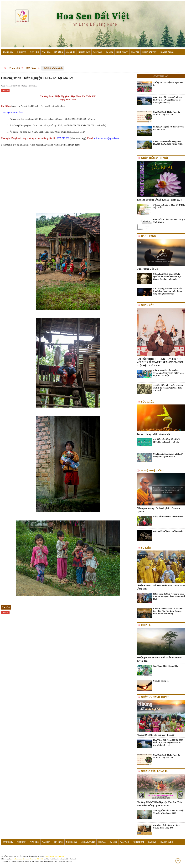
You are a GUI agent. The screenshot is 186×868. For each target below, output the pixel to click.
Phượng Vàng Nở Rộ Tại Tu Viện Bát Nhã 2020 (168, 128)
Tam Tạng (98, 52)
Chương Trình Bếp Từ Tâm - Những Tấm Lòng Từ (166, 826)
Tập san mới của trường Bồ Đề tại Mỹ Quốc (169, 206)
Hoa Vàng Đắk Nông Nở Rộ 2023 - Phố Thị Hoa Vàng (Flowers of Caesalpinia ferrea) (169, 100)
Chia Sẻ (146, 625)
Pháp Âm (135, 52)
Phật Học (34, 52)
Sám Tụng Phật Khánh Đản (166, 666)
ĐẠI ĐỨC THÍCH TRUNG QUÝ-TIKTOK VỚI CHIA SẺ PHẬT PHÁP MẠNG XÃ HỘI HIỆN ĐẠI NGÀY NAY (160, 362)
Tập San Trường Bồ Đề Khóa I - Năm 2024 (159, 200)
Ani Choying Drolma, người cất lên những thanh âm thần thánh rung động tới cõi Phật (167, 291)
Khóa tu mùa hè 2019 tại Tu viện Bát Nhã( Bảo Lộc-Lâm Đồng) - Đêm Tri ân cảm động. (168, 611)
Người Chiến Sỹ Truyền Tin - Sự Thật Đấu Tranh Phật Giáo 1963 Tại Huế (168, 388)
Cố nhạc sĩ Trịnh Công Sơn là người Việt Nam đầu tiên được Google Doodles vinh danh (167, 276)
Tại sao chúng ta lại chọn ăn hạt (153, 434)
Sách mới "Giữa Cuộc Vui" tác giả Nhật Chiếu (169, 221)
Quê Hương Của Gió (147, 269)
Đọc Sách (7, 60)
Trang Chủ (8, 52)
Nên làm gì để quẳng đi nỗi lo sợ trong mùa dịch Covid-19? (168, 455)
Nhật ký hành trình (53, 68)
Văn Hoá (46, 52)
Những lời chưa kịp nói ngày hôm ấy (168, 84)
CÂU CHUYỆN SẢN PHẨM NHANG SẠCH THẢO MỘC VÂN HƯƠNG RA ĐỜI (169, 373)
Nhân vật (147, 305)
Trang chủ (14, 68)
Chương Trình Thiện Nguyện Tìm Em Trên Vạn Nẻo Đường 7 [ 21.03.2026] (159, 804)
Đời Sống (58, 52)
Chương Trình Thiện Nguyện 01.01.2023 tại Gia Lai (166, 113)
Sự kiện (146, 548)
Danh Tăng (148, 236)
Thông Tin (22, 52)
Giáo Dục (71, 52)
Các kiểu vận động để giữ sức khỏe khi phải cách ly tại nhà (167, 441)
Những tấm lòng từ (155, 771)
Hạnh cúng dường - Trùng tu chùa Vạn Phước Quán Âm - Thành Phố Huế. (169, 596)
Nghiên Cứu (84, 52)
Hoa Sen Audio (167, 52)
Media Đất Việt (149, 52)
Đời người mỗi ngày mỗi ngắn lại (168, 531)
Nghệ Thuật (122, 52)
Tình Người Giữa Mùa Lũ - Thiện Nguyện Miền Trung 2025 (169, 812)
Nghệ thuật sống (153, 470)
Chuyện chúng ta (161, 681)
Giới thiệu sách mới (155, 158)
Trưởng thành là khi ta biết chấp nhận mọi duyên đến (159, 659)
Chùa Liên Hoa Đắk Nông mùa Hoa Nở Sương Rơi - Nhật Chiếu (168, 143)
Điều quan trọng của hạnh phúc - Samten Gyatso (158, 510)
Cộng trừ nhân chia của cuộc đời (168, 517)
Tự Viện (109, 52)
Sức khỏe (148, 402)
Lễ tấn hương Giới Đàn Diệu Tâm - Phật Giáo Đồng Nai (161, 587)
